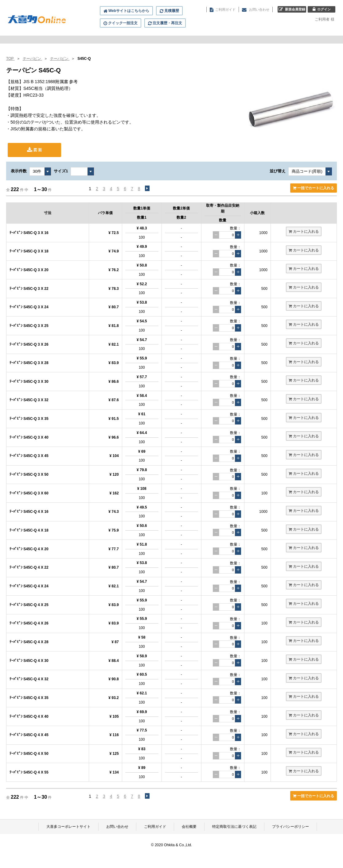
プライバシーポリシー (290, 827)
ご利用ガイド (155, 827)
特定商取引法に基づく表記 (234, 827)
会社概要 (189, 827)
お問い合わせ (117, 827)
